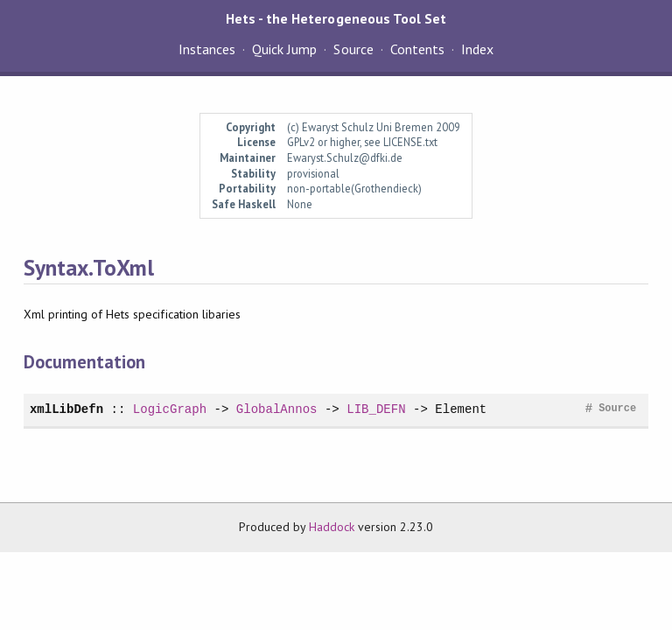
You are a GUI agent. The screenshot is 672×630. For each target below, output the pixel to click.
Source (353, 49)
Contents (417, 49)
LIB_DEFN (376, 409)
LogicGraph (170, 409)
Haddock (332, 527)
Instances (207, 49)
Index (477, 49)
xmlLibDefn (66, 409)
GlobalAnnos (277, 409)
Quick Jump (284, 49)
